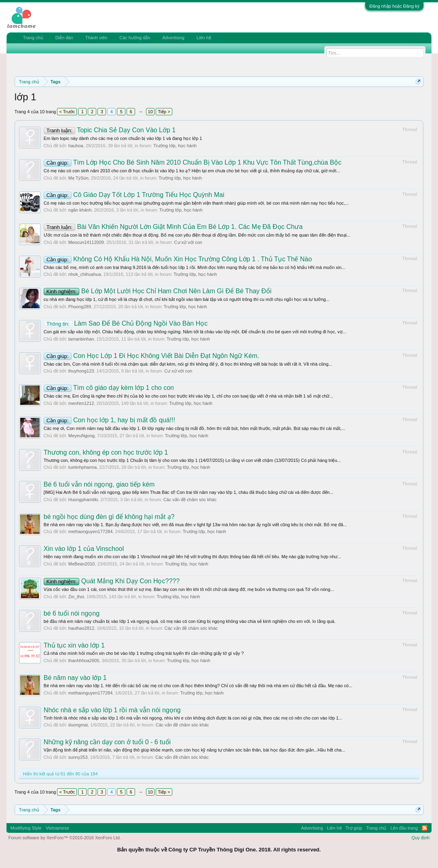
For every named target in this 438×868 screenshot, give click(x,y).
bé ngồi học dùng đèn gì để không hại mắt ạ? (109, 517)
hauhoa (76, 146)
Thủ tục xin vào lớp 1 (74, 645)
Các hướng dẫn (135, 38)
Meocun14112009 (86, 242)
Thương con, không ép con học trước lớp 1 (106, 452)
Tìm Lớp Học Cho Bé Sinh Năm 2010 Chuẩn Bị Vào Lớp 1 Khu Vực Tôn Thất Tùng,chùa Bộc (193, 162)
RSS (425, 828)
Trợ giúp (354, 828)
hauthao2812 (81, 628)
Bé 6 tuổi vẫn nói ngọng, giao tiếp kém (99, 484)
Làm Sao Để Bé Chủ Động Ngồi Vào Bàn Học (126, 323)
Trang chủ (33, 38)
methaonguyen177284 (90, 531)
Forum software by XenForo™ (65, 838)
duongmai (78, 725)
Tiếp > (164, 112)
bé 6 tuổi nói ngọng (72, 613)
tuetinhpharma (83, 467)
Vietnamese (57, 828)
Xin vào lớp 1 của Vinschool (84, 549)
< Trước (67, 112)
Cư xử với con (188, 242)
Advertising (173, 38)
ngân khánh (80, 210)
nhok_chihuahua (85, 274)
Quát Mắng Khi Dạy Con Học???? (112, 581)
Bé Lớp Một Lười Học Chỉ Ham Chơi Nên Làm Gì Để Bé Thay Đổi (158, 291)
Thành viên (96, 38)
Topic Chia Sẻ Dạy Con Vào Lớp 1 (110, 130)
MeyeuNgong (81, 436)
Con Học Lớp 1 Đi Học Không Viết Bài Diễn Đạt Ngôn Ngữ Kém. (151, 356)
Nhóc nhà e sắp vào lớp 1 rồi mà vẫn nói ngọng (112, 710)
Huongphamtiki (83, 500)
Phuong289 (80, 307)
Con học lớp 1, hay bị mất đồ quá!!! (109, 420)
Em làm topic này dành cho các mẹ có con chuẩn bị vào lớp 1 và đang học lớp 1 (123, 138)
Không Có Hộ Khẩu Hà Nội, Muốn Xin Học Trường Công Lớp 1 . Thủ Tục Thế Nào (178, 259)
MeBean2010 (81, 564)
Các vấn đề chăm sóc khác (190, 500)
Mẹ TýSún (78, 178)
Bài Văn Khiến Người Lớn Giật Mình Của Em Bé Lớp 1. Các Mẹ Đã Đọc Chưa (173, 227)
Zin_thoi (76, 597)
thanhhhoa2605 (84, 661)
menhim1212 (81, 403)
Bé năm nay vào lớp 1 (75, 678)
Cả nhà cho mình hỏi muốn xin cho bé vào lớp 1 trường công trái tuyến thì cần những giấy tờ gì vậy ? (144, 653)
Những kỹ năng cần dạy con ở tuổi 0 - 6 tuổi (107, 742)
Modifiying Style (26, 828)
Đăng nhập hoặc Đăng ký (394, 6)
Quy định (421, 838)
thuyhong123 (81, 371)
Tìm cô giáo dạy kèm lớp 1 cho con (109, 388)
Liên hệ (204, 38)
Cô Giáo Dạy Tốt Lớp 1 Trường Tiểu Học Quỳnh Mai (134, 195)
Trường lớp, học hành (175, 146)
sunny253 (78, 757)
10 (150, 112)
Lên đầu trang (404, 828)
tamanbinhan (81, 339)
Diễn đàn (64, 38)
